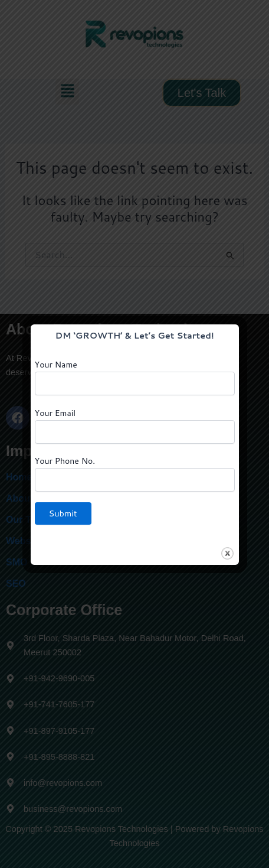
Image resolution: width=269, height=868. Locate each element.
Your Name (135, 377)
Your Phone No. (135, 473)
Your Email (135, 425)
